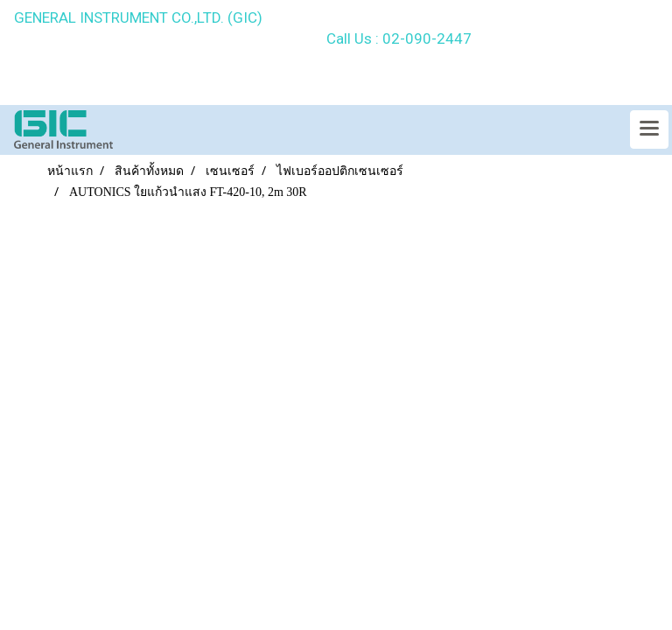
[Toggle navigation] (649, 129)
